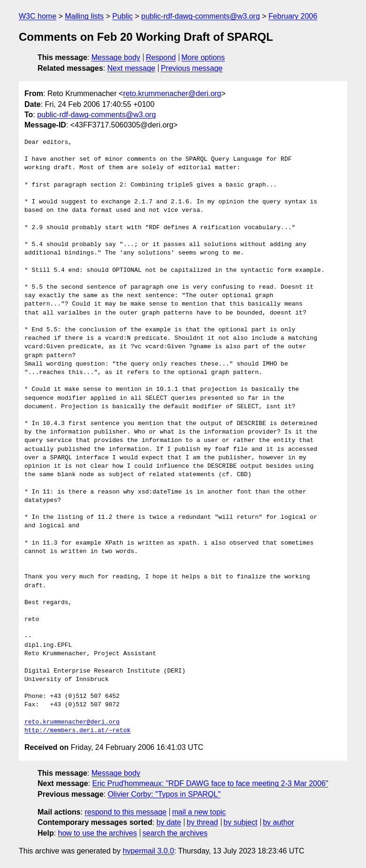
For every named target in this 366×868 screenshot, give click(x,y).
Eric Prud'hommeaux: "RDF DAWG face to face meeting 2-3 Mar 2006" (210, 783)
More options (203, 57)
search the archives (175, 833)
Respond (161, 57)
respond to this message (125, 812)
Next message (131, 68)
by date (168, 822)
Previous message (192, 68)
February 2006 (293, 16)
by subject (240, 822)
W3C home (38, 16)
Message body (116, 57)
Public (122, 16)
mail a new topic (199, 812)
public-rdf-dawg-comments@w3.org (201, 16)
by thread (202, 822)
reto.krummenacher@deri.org (172, 94)
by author (278, 822)
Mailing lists (84, 16)
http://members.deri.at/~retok (77, 731)
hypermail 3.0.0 (148, 851)
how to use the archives (98, 833)
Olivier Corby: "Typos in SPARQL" (164, 794)
